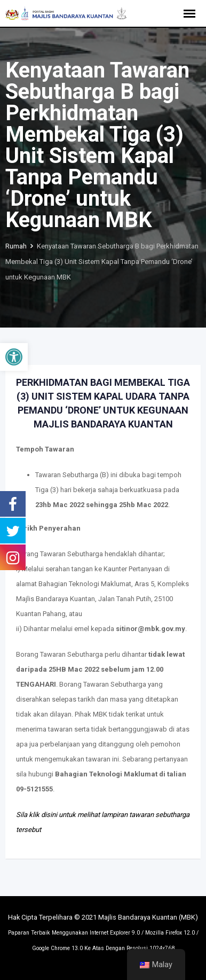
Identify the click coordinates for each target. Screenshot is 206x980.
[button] (14, 357)
